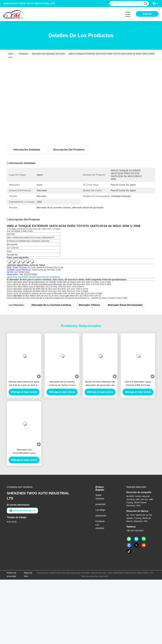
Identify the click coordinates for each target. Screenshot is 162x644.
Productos (24, 54)
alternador (18, 296)
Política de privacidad (11, 575)
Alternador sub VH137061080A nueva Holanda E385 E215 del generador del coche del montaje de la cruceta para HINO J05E (24, 452)
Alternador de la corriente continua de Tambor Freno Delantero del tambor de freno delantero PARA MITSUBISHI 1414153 (62, 384)
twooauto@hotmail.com (22, 511)
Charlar (147, 14)
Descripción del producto (69, 150)
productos (100, 504)
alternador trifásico (89, 305)
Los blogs (100, 510)
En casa (10, 54)
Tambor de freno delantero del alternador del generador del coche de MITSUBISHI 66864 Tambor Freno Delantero (100, 384)
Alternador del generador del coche (48, 54)
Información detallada (27, 150)
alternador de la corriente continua (51, 305)
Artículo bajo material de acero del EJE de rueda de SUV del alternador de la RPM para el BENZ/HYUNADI (24, 384)
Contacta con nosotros (100, 525)
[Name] (145, 4)
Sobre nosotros (100, 497)
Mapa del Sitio (28, 575)
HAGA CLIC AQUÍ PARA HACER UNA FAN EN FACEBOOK (33, 277)
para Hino (70, 296)
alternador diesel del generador (125, 305)
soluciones (101, 516)
